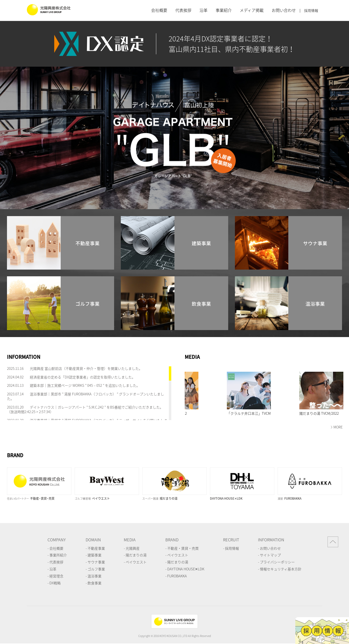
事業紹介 (224, 10)
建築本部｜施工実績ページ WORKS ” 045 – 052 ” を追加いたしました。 (85, 385)
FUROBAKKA (177, 576)
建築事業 (94, 555)
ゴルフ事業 (96, 569)
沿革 (203, 10)
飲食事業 (94, 583)
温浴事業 (94, 576)
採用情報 (311, 10)
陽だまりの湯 (136, 555)
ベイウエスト (136, 562)
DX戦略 (55, 583)
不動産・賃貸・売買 (183, 548)
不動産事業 (96, 548)
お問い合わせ (284, 10)
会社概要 (159, 10)
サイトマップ (270, 555)
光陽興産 (133, 548)
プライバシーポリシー (277, 562)
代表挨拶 (183, 10)
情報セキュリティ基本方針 (281, 569)
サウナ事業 (96, 562)
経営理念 (56, 576)
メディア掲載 (252, 10)
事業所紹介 (58, 555)
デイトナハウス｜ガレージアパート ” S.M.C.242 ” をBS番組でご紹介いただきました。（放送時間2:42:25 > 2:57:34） (85, 409)
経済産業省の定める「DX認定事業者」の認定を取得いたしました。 (83, 377)
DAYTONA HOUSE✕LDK (186, 569)
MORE (338, 427)
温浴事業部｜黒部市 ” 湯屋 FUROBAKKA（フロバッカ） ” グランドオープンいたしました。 (86, 396)
